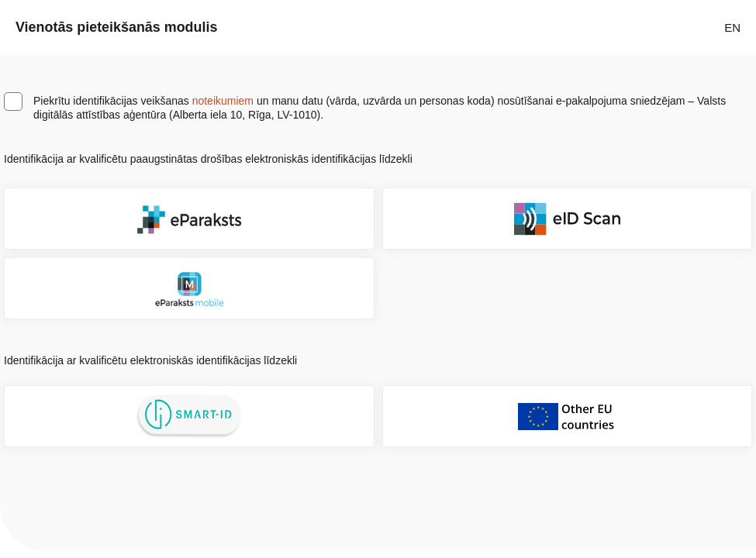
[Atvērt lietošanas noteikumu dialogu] (432, 159)
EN (732, 28)
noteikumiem (223, 101)
